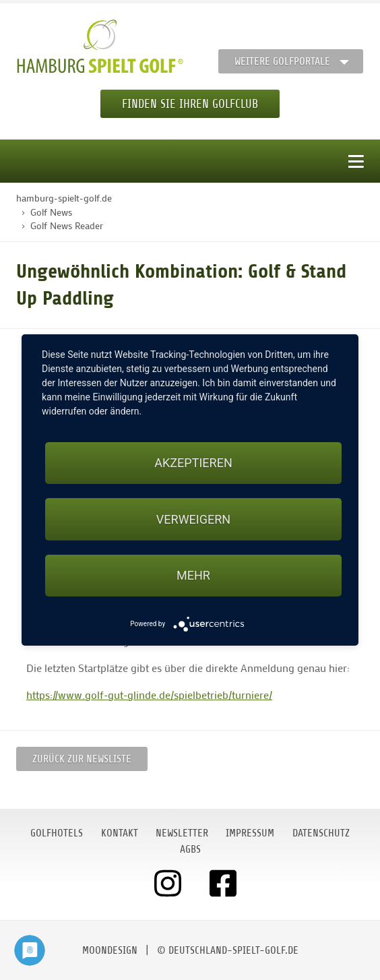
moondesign (110, 950)
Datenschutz (321, 833)
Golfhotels (57, 833)
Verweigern (193, 519)
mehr (193, 575)
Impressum (250, 833)
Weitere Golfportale (282, 61)
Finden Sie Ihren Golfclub (190, 104)
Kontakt (120, 833)
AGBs (190, 849)
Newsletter (182, 833)
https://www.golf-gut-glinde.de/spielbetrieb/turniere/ (149, 695)
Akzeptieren (193, 463)
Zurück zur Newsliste (82, 759)
